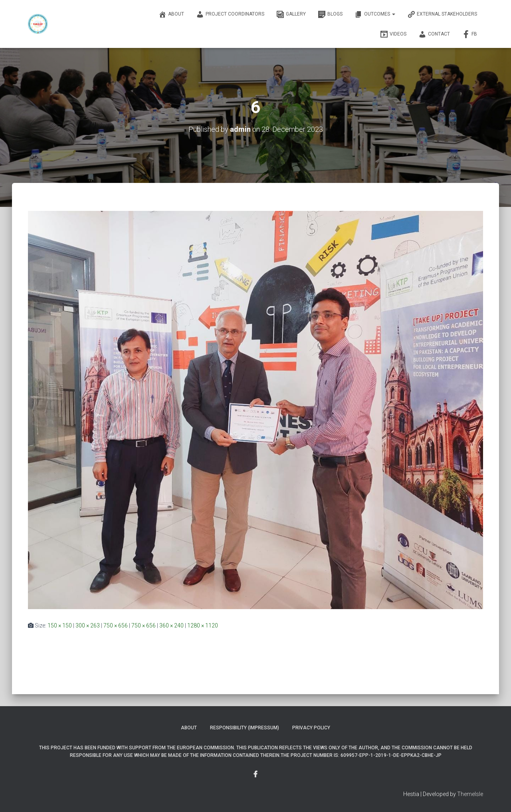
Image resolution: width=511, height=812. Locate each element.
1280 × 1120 (203, 625)
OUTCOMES (375, 14)
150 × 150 (60, 625)
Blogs (330, 14)
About (171, 14)
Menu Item (255, 774)
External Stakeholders (442, 14)
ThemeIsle (470, 794)
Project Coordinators (230, 14)
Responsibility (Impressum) (245, 728)
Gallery (291, 14)
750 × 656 (116, 625)
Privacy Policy (311, 728)
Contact (434, 34)
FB (469, 34)
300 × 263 (88, 625)
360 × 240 (171, 625)
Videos (393, 34)
